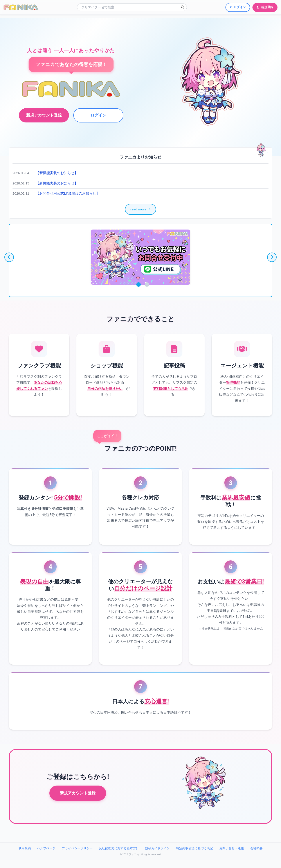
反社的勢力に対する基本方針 (119, 856)
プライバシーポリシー (77, 856)
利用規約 (25, 856)
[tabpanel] (141, 257)
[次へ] (273, 257)
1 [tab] (139, 285)
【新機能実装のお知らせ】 (57, 173)
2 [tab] (147, 285)
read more (140, 209)
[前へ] (8, 257)
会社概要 (256, 856)
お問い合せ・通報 (232, 856)
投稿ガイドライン (157, 856)
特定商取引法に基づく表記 (195, 856)
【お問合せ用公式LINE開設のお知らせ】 (68, 193)
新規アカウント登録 (78, 801)
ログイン (97, 115)
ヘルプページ (46, 856)
